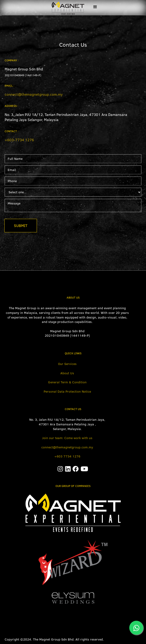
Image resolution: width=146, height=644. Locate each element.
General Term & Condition (67, 382)
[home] (66, 8)
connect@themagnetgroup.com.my (67, 447)
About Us (67, 373)
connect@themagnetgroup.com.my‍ (34, 94)
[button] (95, 7)
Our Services (67, 364)
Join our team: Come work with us (67, 438)
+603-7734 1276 (19, 140)
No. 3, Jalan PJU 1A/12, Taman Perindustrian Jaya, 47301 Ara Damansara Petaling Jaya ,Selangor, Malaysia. (67, 424)
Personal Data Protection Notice (67, 391)
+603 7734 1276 (67, 456)
